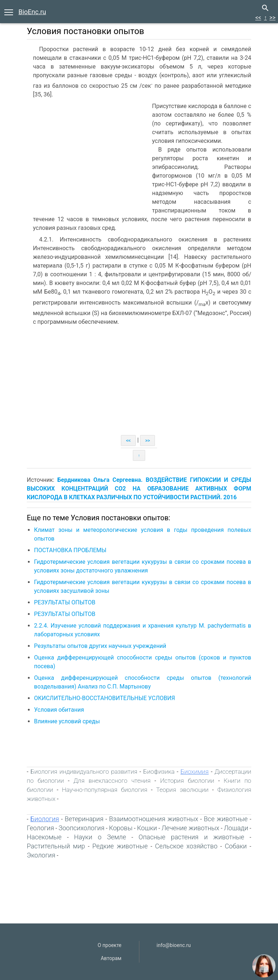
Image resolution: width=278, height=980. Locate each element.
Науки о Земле (100, 837)
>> (272, 18)
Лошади (236, 828)
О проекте (110, 945)
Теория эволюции (182, 790)
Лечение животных (190, 828)
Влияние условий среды (67, 721)
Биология (45, 819)
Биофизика (159, 772)
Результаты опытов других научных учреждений (100, 646)
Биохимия (195, 772)
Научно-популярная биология (105, 790)
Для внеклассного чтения (112, 781)
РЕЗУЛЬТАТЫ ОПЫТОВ (65, 602)
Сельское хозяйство (186, 846)
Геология (40, 828)
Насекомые (44, 837)
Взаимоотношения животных (153, 819)
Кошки (147, 828)
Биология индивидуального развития (84, 772)
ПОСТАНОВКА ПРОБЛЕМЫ (70, 550)
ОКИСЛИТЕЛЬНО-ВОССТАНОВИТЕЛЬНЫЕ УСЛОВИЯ (105, 698)
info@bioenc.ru (174, 945)
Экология (41, 855)
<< (258, 18)
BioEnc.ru (32, 12)
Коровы (121, 828)
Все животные (226, 819)
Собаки (236, 846)
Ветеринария (84, 819)
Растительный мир (56, 846)
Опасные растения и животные (191, 837)
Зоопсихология (82, 828)
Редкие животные (120, 846)
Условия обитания (59, 710)
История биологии (187, 781)
